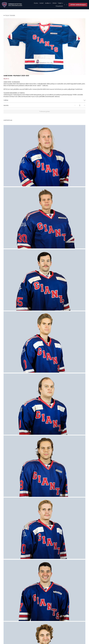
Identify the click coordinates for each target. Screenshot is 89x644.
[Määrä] (69, 62)
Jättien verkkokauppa (78, 5)
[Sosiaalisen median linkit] (65, 5)
